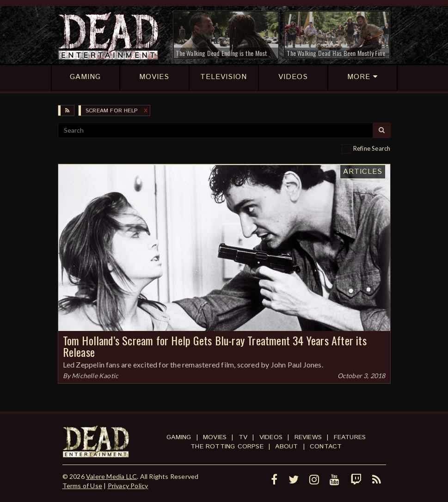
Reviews (308, 437)
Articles (363, 172)
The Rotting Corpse (227, 447)
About (286, 447)
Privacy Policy (128, 486)
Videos (271, 437)
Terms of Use (82, 486)
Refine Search (372, 148)
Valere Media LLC (111, 476)
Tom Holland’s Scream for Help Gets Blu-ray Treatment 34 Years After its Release (215, 346)
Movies (215, 437)
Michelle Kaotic (95, 376)
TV (243, 437)
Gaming (179, 437)
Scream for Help (111, 111)
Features (350, 437)
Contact (326, 447)
